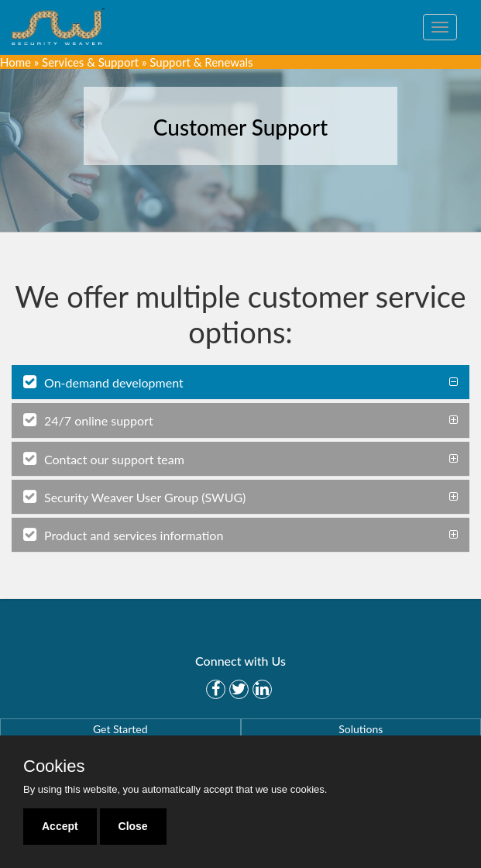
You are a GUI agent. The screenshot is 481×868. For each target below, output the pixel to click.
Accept (60, 826)
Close (133, 826)
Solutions (361, 729)
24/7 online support (88, 420)
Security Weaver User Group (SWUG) (134, 497)
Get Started (120, 729)
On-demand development (103, 382)
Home (15, 62)
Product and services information (123, 535)
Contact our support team (104, 459)
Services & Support (90, 62)
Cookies (54, 766)
